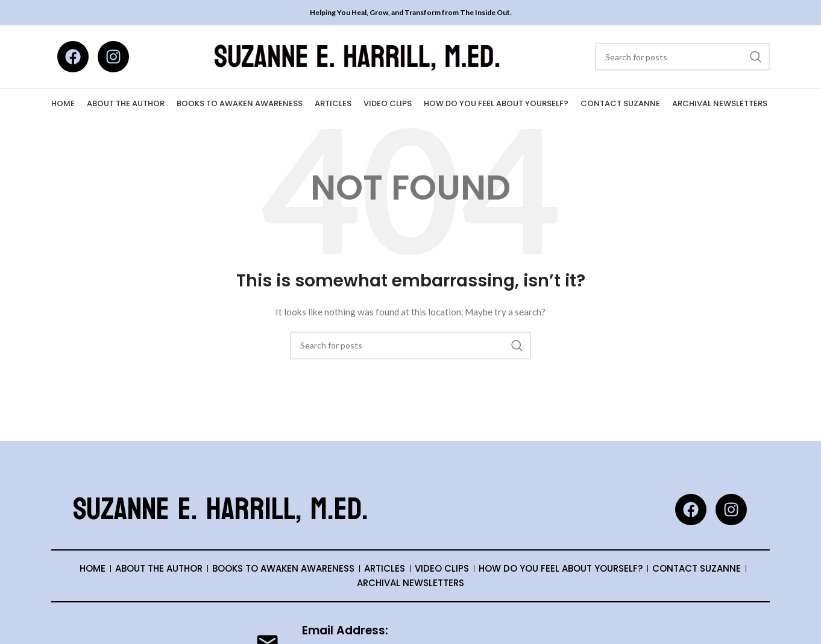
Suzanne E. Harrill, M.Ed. (221, 509)
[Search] (682, 57)
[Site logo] (359, 56)
